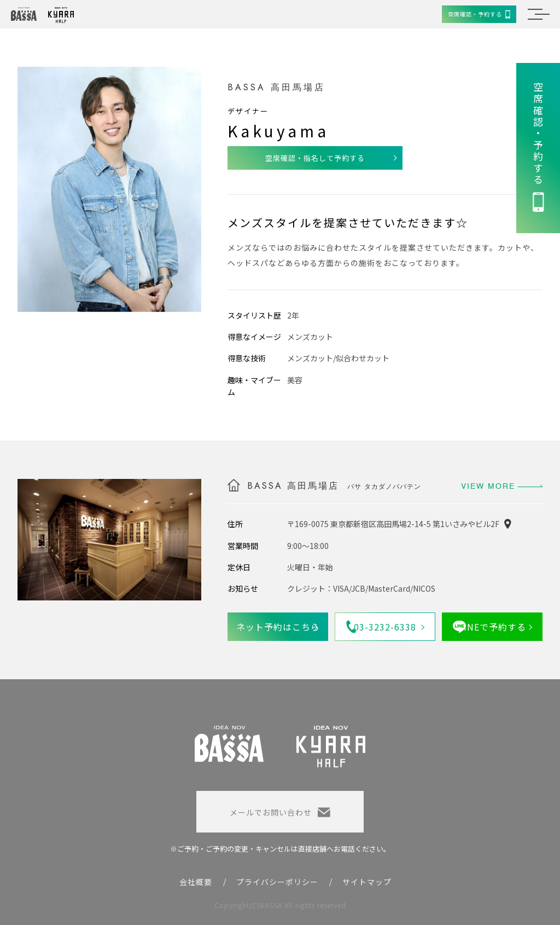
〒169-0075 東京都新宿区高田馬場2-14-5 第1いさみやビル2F (393, 524)
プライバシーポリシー (277, 882)
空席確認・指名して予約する (315, 158)
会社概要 (196, 882)
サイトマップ (367, 882)
